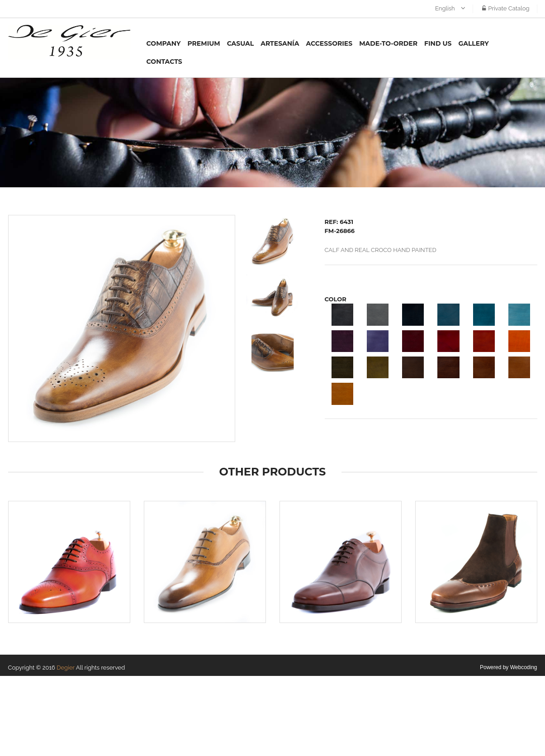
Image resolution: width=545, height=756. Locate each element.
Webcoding (524, 667)
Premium (204, 43)
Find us (438, 43)
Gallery (473, 43)
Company (164, 43)
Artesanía (280, 43)
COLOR (336, 299)
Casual (241, 43)
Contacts (164, 62)
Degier (66, 668)
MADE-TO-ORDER (388, 43)
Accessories (329, 43)
